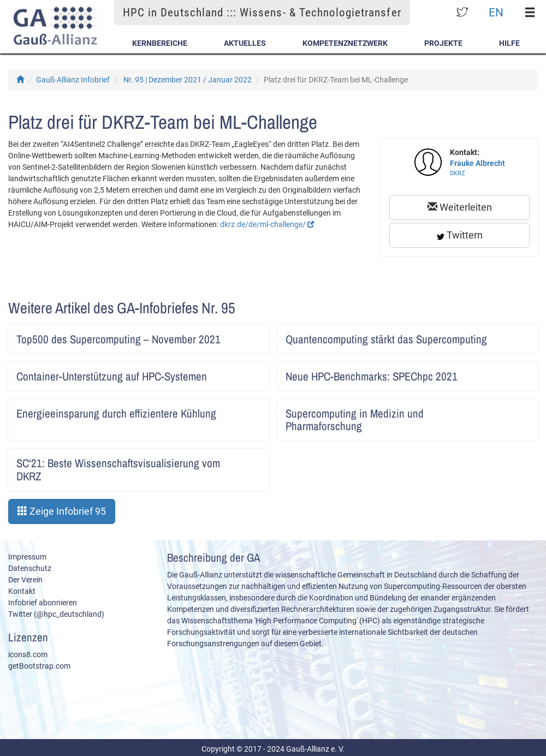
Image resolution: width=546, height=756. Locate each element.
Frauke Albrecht (477, 163)
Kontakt (22, 591)
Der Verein (25, 580)
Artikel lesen (254, 336)
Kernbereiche (160, 43)
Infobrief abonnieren (43, 603)
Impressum (27, 557)
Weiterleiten (460, 207)
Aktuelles (245, 43)
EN (496, 12)
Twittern (460, 235)
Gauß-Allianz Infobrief (73, 80)
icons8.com (28, 654)
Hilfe (509, 43)
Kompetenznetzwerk (345, 43)
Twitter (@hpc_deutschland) (56, 614)
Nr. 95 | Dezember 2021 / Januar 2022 (188, 80)
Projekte (443, 43)
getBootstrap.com (39, 666)
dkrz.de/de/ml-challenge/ (267, 224)
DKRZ (458, 173)
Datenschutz (30, 568)
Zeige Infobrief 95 (62, 511)
